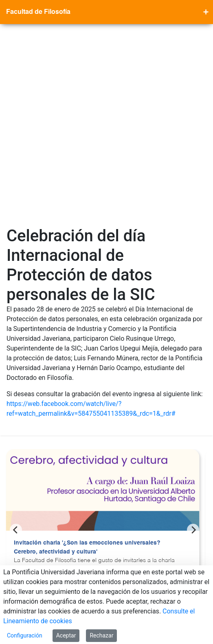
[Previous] (16, 340)
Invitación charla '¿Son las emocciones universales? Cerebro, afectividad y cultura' (87, 357)
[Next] (193, 340)
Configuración (25, 635)
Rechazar (101, 635)
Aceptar (66, 635)
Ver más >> (29, 410)
